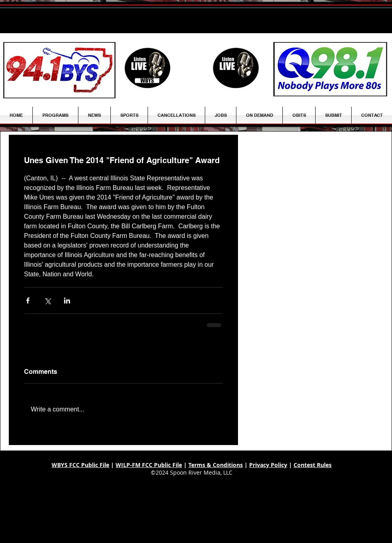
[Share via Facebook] (28, 300)
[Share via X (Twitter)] (47, 300)
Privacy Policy (268, 465)
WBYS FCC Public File (80, 465)
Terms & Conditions (216, 465)
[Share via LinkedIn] (67, 300)
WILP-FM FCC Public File (149, 465)
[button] (94, 115)
